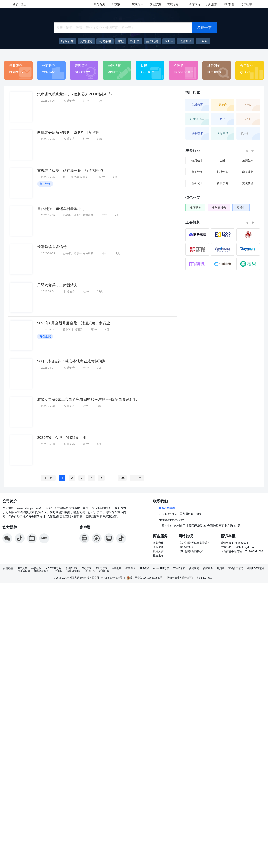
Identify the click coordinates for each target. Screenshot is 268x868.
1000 (122, 478)
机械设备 (222, 172)
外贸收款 (36, 568)
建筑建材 (248, 172)
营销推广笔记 (236, 568)
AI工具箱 (22, 568)
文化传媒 (248, 183)
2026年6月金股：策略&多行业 (62, 437)
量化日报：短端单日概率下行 (61, 209)
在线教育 (197, 105)
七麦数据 (58, 571)
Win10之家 (179, 568)
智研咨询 (130, 568)
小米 (248, 119)
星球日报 (90, 571)
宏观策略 (81, 66)
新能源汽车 (197, 119)
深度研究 (195, 208)
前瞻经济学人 (41, 571)
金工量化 (247, 66)
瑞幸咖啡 (197, 133)
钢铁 (248, 105)
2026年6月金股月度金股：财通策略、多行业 (74, 323)
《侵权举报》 (186, 547)
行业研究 (16, 66)
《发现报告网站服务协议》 (194, 543)
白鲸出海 (104, 571)
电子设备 (45, 184)
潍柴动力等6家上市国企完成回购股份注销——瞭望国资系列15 (87, 399)
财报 (144, 66)
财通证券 (69, 101)
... (111, 478)
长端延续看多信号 (52, 247)
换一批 (248, 133)
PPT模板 (144, 568)
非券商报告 (219, 208)
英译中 (241, 208)
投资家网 (194, 568)
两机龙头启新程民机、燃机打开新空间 (68, 132)
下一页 (137, 478)
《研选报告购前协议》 (192, 551)
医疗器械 (223, 133)
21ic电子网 (102, 568)
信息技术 (197, 160)
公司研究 (48, 66)
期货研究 (214, 66)
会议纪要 (114, 66)
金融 (222, 160)
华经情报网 (71, 568)
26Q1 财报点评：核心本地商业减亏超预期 (71, 361)
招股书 (178, 66)
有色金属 (45, 336)
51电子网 (87, 568)
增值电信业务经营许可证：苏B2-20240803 (190, 578)
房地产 (223, 105)
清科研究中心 (74, 571)
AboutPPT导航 (161, 568)
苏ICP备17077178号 (112, 578)
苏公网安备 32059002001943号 (145, 578)
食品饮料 (222, 183)
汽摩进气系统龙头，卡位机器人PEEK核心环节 (75, 94)
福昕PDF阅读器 (256, 568)
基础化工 (197, 183)
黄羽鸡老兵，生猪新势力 (57, 285)
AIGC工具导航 (53, 568)
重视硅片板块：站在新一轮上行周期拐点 (70, 170)
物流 (223, 119)
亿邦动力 (208, 568)
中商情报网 (24, 571)
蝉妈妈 (221, 568)
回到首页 (99, 4)
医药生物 (248, 160)
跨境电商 (116, 568)
